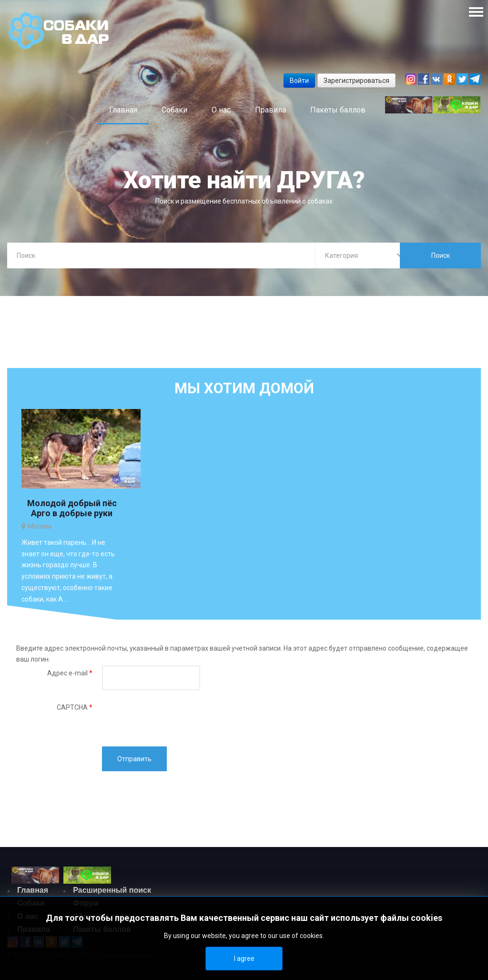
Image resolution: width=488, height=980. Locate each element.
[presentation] (174, 719)
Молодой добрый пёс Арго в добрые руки (72, 509)
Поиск (441, 255)
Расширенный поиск (112, 891)
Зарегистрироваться (356, 81)
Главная (33, 891)
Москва (40, 527)
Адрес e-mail (70, 674)
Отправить (134, 760)
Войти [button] (299, 81)
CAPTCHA (75, 708)
